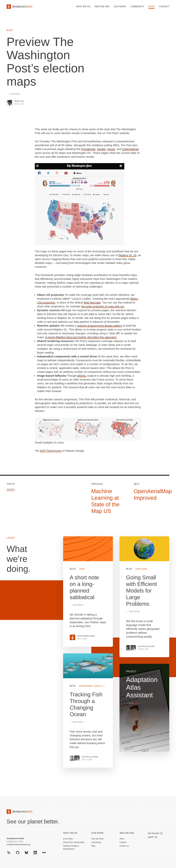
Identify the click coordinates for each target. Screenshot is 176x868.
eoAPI (152, 837)
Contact (164, 7)
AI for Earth (68, 839)
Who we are (102, 7)
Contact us (124, 846)
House (111, 149)
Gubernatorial (130, 149)
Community (137, 7)
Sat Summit (155, 833)
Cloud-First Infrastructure (74, 842)
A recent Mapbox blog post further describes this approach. (81, 337)
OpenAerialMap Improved (153, 495)
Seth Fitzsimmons (51, 451)
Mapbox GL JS (127, 255)
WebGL (82, 376)
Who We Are (127, 833)
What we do (83, 7)
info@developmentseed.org (18, 844)
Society (11, 489)
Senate (101, 149)
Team (122, 839)
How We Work (97, 839)
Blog (151, 7)
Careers (123, 842)
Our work (120, 7)
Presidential (88, 149)
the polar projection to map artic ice (103, 306)
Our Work (97, 833)
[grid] (116, 655)
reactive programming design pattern (100, 326)
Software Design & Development (71, 847)
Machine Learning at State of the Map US (105, 501)
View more (88, 710)
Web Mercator (92, 303)
